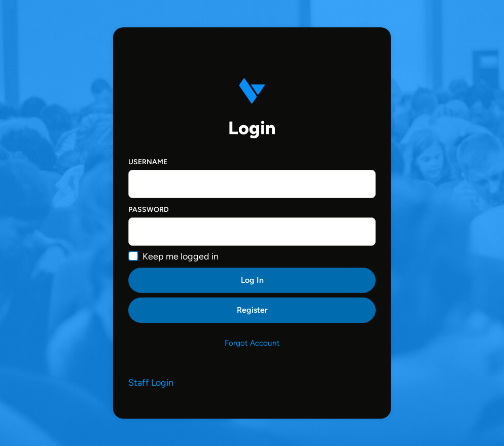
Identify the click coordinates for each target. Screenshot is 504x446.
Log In (252, 280)
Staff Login (151, 383)
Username (148, 162)
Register (252, 310)
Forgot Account (252, 343)
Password (149, 210)
